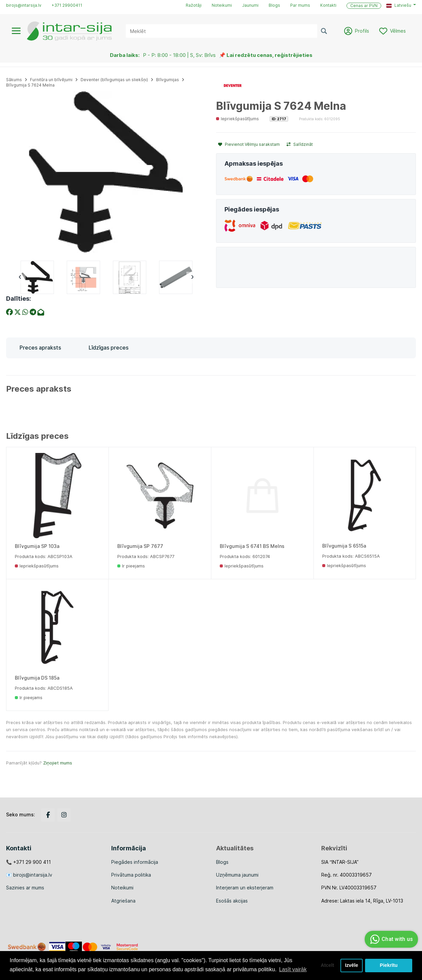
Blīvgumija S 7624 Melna (30, 85)
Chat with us (390, 939)
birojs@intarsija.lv (24, 5)
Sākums (14, 80)
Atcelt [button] (327, 966)
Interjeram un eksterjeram (245, 888)
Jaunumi (250, 5)
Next (192, 277)
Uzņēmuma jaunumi (237, 875)
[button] (401, 5)
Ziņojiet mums (58, 763)
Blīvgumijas (168, 80)
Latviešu (399, 5)
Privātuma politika (131, 875)
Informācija (129, 848)
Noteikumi (222, 5)
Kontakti (328, 5)
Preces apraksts (40, 348)
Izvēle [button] (351, 966)
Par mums (300, 5)
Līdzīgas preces (109, 348)
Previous (20, 277)
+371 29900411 (67, 5)
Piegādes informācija (135, 862)
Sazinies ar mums (25, 888)
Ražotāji (194, 5)
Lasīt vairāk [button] (293, 969)
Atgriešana (123, 901)
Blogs (274, 5)
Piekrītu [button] (389, 966)
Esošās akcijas (232, 901)
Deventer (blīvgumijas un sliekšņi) (114, 80)
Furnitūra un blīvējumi (51, 80)
